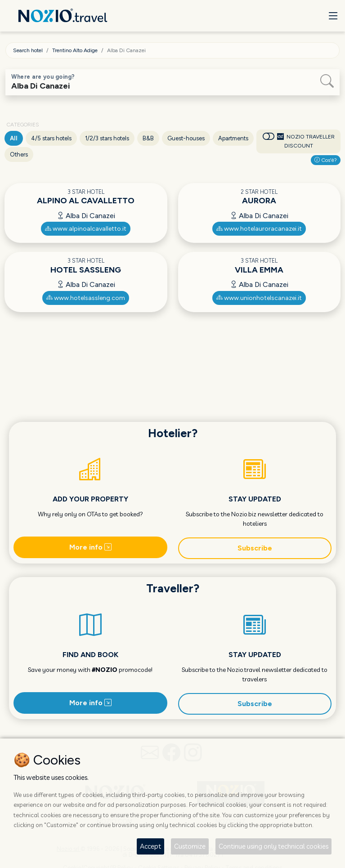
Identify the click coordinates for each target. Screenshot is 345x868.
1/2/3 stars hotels (107, 138)
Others (19, 154)
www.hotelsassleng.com (86, 298)
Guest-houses (186, 138)
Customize (190, 846)
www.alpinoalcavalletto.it (86, 229)
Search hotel (28, 50)
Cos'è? (326, 160)
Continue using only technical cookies (273, 846)
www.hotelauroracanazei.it (259, 229)
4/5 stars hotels (51, 138)
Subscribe (255, 548)
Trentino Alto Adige (75, 50)
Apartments (233, 138)
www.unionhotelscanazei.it (259, 298)
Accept (150, 846)
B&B (148, 138)
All (14, 138)
